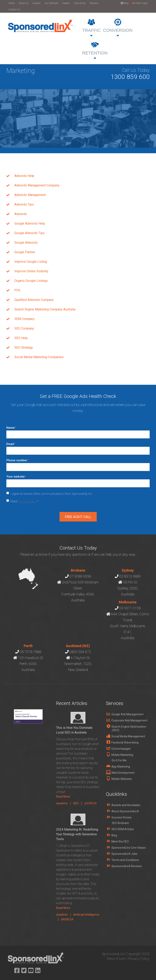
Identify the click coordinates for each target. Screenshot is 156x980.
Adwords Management (30, 195)
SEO (76, 803)
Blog (125, 3)
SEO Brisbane (120, 823)
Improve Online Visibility (31, 271)
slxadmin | (65, 803)
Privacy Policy (27, 501)
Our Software (51, 3)
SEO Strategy (24, 348)
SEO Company (24, 328)
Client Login (140, 3)
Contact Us (14, 10)
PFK (17, 290)
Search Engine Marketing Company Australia (45, 309)
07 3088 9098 (80, 576)
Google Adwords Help (30, 223)
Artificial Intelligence (86, 915)
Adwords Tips (24, 204)
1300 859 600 (130, 77)
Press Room (116, 959)
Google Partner (25, 252)
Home (11, 3)
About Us (23, 3)
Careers (66, 3)
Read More (63, 797)
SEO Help (21, 338)
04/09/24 (67, 919)
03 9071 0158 (130, 608)
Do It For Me (119, 760)
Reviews (94, 3)
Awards (37, 3)
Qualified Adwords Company (34, 300)
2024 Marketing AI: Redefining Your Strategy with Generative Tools (77, 834)
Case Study (80, 3)
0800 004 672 (80, 652)
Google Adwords (26, 243)
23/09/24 (90, 803)
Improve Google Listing (31, 262)
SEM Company (24, 319)
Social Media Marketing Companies (39, 357)
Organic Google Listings (31, 281)
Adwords (21, 214)
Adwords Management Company (37, 185)
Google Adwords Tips (29, 233)
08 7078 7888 (30, 652)
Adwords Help (24, 176)
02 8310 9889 (130, 576)
